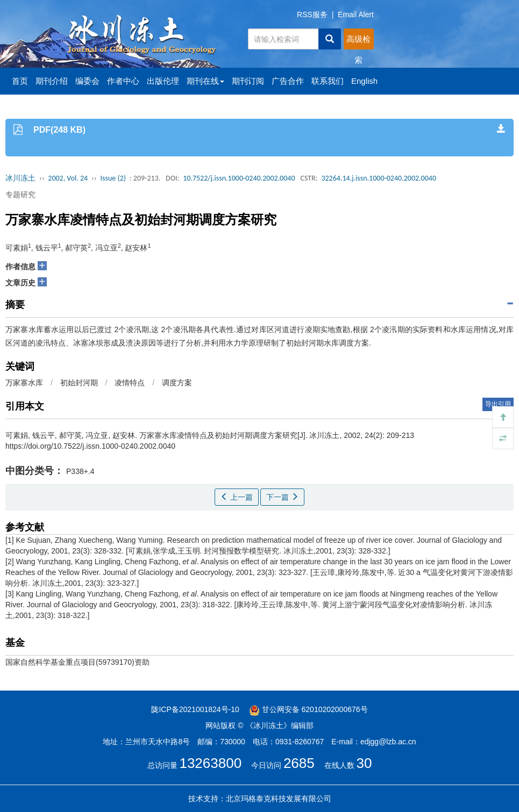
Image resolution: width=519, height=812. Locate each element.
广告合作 (288, 81)
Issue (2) (113, 178)
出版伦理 (163, 81)
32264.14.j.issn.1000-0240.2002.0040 (379, 178)
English (364, 81)
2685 (299, 763)
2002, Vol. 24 (68, 178)
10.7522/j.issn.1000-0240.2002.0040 (239, 178)
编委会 (87, 81)
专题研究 (20, 195)
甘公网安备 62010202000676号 (308, 709)
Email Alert (356, 15)
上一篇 (237, 497)
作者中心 (123, 81)
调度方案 (177, 383)
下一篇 (282, 497)
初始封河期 (79, 383)
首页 (20, 81)
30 (364, 763)
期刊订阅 (248, 81)
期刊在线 (205, 81)
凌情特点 (130, 383)
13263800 (210, 763)
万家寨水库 (24, 383)
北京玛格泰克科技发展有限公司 (279, 799)
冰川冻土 (20, 178)
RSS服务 (312, 15)
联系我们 (328, 81)
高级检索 (358, 42)
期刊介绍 (52, 81)
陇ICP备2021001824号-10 (195, 709)
